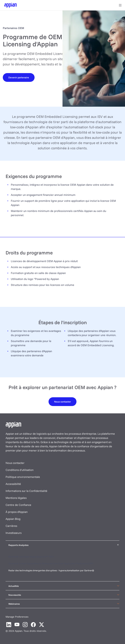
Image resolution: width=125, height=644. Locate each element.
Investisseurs (14, 533)
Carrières (11, 526)
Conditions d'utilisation (20, 470)
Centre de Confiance (18, 505)
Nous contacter (15, 463)
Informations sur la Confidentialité (26, 491)
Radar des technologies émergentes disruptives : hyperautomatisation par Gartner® (52, 570)
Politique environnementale (23, 477)
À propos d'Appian (17, 512)
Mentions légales (16, 498)
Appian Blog (13, 519)
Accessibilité (13, 484)
